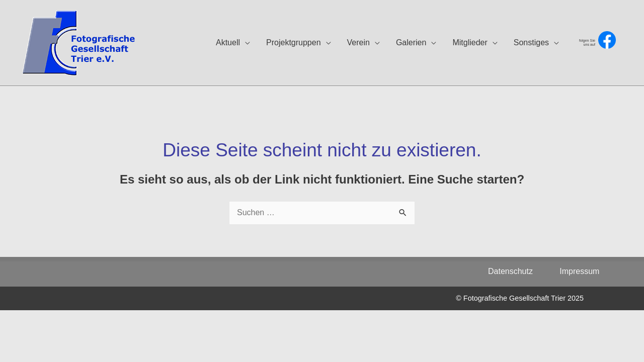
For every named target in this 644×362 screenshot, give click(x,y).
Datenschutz (516, 271)
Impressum (579, 271)
